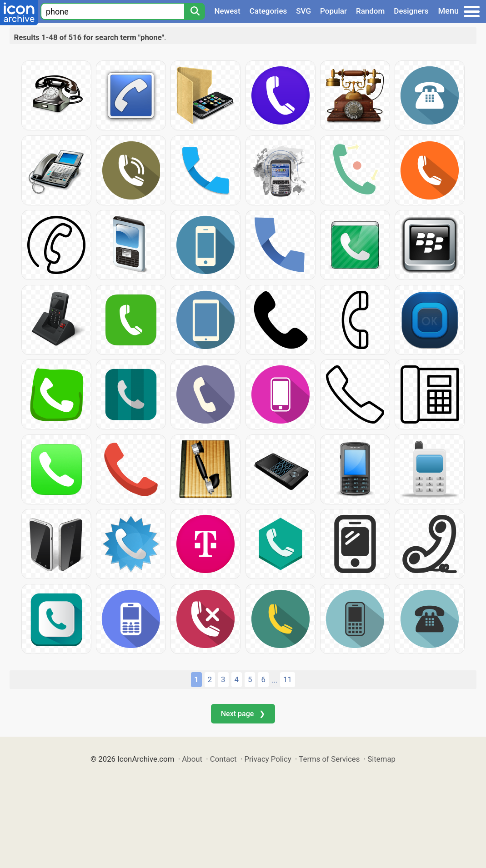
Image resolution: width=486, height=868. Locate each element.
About (192, 759)
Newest (227, 11)
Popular (333, 11)
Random (370, 11)
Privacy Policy (268, 759)
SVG (303, 11)
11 (288, 679)
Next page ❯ (243, 714)
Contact (223, 759)
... (274, 680)
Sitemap (381, 759)
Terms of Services (329, 759)
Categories (268, 11)
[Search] (195, 11)
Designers (411, 11)
